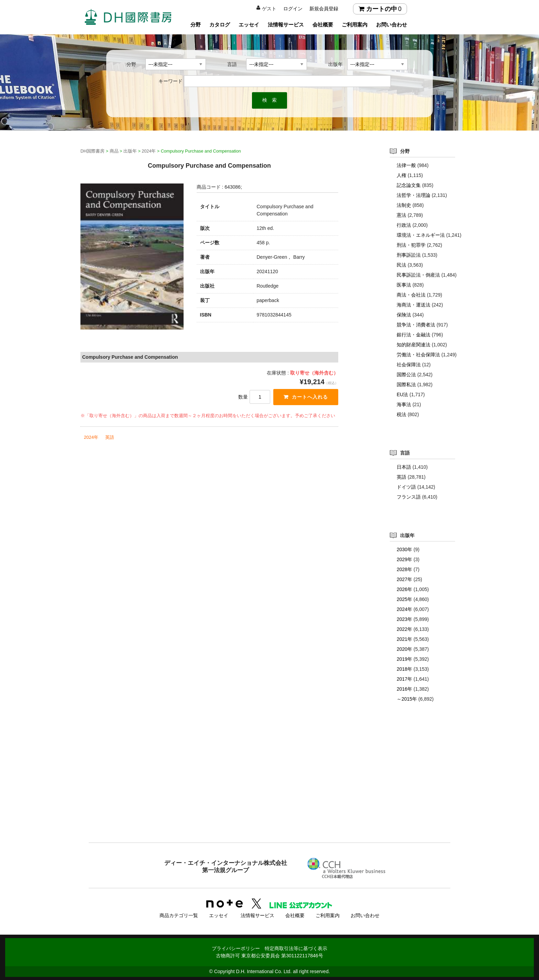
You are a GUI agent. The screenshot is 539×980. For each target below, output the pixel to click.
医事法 (404, 285)
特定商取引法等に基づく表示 (296, 948)
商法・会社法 (411, 295)
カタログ (220, 25)
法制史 (404, 205)
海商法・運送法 (414, 305)
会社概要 (323, 25)
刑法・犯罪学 (411, 245)
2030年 (404, 549)
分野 (196, 25)
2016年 (404, 689)
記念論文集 (409, 185)
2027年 (404, 579)
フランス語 (409, 497)
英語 (110, 437)
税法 (401, 414)
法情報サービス (286, 25)
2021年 (404, 639)
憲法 (401, 215)
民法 (401, 265)
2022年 (404, 629)
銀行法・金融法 (414, 335)
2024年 (91, 437)
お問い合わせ (392, 25)
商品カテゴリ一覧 (179, 915)
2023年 (404, 619)
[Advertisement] (269, 786)
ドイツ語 (406, 487)
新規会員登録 (324, 9)
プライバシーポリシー (236, 948)
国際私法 (406, 385)
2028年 (404, 569)
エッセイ (249, 25)
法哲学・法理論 (414, 195)
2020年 (404, 649)
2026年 (404, 589)
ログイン (293, 9)
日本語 (404, 467)
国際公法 (406, 375)
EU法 (402, 394)
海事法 (404, 404)
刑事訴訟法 (409, 255)
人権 (401, 175)
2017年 (404, 679)
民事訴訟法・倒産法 (418, 275)
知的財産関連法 (414, 345)
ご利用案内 (355, 25)
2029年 (404, 559)
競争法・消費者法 (416, 325)
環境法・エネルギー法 (421, 235)
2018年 (404, 669)
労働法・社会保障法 (418, 355)
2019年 (404, 659)
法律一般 (406, 165)
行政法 (404, 225)
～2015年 (407, 699)
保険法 (404, 315)
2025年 (404, 599)
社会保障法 (409, 365)
